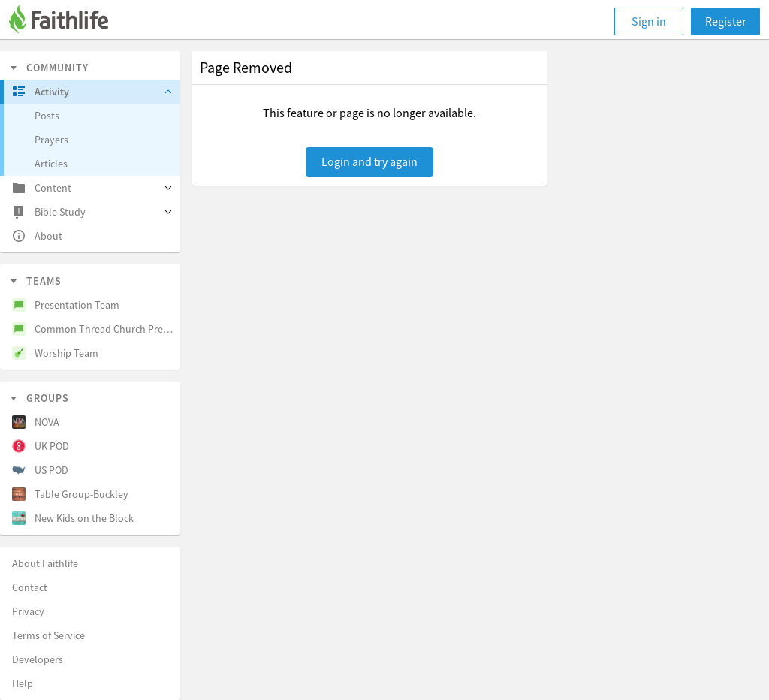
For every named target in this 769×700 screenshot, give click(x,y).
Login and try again (369, 161)
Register (726, 21)
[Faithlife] (68, 21)
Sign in (649, 21)
